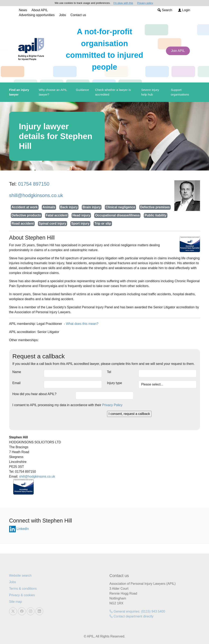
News (23, 10)
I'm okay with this (123, 3)
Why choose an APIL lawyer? (53, 92)
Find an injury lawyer (19, 92)
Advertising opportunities (37, 15)
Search (165, 10)
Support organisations (180, 92)
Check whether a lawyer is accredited (113, 92)
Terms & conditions (23, 589)
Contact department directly (132, 616)
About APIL (40, 10)
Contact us (78, 15)
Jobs (63, 15)
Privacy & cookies (22, 595)
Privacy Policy (112, 405)
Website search (20, 575)
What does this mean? (82, 324)
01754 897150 (34, 184)
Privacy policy (145, 3)
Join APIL (178, 51)
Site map (16, 602)
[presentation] (43, 419)
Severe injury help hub (150, 92)
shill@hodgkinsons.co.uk (36, 195)
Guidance (82, 90)
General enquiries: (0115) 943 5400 (137, 611)
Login (184, 10)
